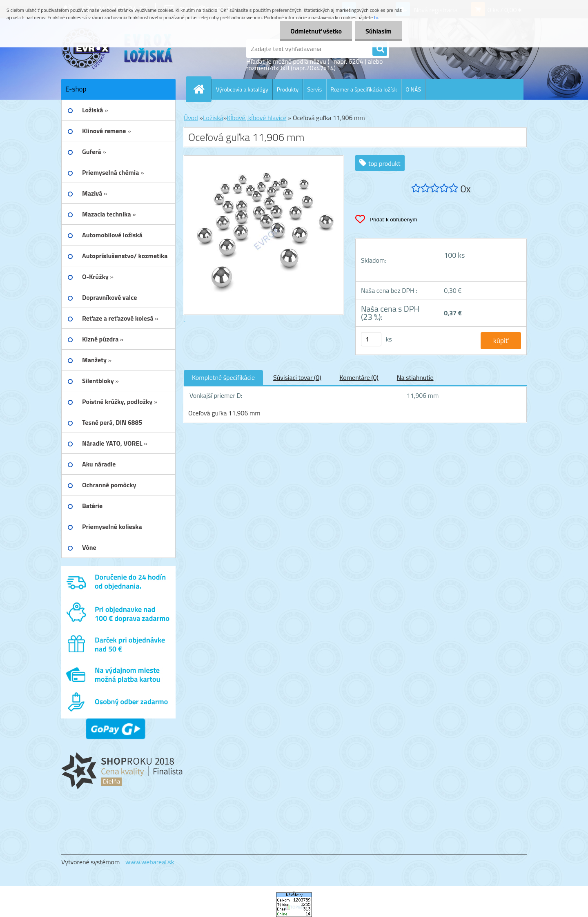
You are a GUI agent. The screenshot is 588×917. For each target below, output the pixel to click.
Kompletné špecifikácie (223, 377)
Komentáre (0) (359, 377)
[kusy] (371, 339)
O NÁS (413, 89)
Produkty (288, 89)
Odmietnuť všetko (316, 31)
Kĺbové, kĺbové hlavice (256, 118)
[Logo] (117, 49)
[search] (380, 49)
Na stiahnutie (415, 377)
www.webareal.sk (150, 862)
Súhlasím (379, 31)
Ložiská (213, 118)
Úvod (191, 118)
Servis (314, 89)
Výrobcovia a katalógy (242, 89)
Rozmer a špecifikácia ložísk (364, 89)
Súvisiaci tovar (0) (297, 377)
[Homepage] (202, 89)
